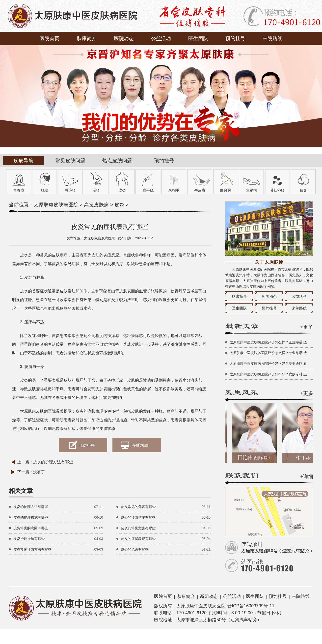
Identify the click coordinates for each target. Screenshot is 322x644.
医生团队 (198, 38)
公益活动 (161, 38)
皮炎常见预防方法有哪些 (32, 549)
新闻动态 (269, 296)
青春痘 (19, 190)
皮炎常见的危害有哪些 (138, 507)
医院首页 (50, 38)
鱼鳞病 (252, 190)
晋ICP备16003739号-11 (251, 606)
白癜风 (226, 190)
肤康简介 (87, 38)
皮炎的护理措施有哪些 (31, 517)
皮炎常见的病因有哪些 (31, 528)
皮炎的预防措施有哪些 (138, 517)
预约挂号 (235, 38)
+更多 (307, 327)
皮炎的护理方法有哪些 (53, 462)
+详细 (307, 476)
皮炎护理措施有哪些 (29, 539)
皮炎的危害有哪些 (135, 549)
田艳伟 (256, 457)
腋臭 (303, 190)
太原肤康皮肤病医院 (56, 205)
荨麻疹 (70, 190)
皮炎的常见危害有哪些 (138, 528)
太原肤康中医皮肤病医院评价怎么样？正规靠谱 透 (268, 342)
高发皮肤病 (96, 205)
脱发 (45, 190)
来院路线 (272, 38)
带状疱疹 (277, 190)
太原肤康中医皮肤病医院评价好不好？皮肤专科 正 (268, 374)
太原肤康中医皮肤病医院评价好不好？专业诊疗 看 (268, 364)
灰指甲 (174, 190)
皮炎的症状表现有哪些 (138, 539)
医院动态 (124, 38)
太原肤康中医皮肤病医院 (201, 606)
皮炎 (122, 190)
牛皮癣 (200, 190)
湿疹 (96, 190)
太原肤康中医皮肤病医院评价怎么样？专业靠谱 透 (268, 353)
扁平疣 (148, 190)
